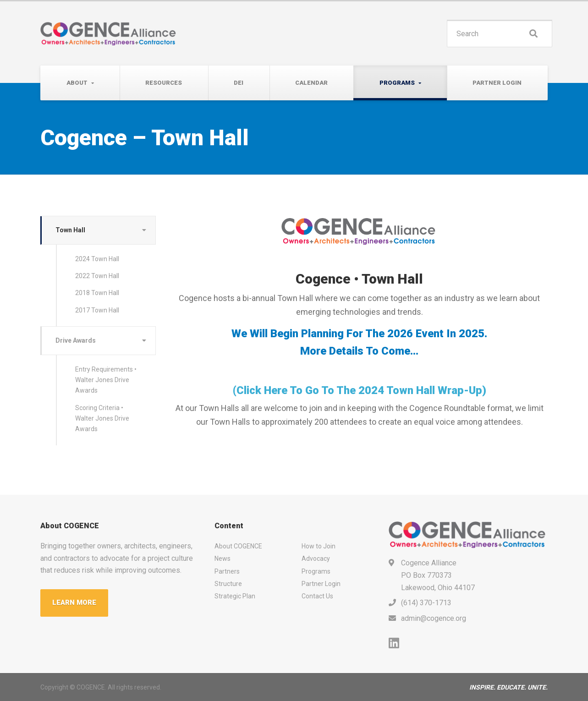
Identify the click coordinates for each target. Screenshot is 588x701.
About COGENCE (238, 546)
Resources (164, 83)
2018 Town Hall (97, 293)
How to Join (319, 546)
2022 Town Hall (97, 276)
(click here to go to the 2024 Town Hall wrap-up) (360, 390)
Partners (227, 571)
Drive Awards (76, 340)
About (77, 83)
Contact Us (317, 596)
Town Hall (70, 230)
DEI (239, 83)
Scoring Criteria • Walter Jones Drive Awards (102, 419)
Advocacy (316, 559)
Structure (228, 584)
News (223, 559)
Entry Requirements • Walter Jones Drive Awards (106, 380)
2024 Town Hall (97, 259)
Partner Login (497, 83)
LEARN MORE (74, 602)
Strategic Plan (235, 596)
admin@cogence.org (434, 618)
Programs (397, 83)
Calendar (311, 83)
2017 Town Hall (97, 310)
